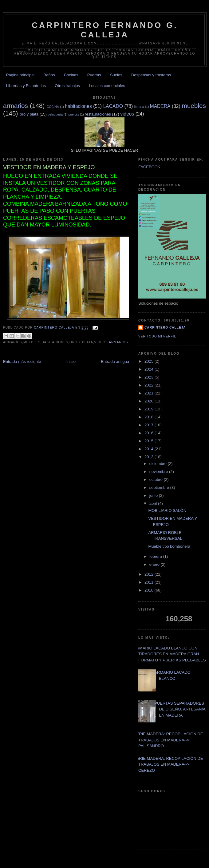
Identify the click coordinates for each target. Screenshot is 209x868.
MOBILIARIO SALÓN (167, 510)
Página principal (20, 75)
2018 (150, 417)
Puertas (94, 75)
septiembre (160, 487)
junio (154, 495)
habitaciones (78, 106)
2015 (150, 441)
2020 (150, 401)
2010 (150, 590)
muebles (194, 106)
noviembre (159, 472)
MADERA (160, 106)
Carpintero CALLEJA (165, 327)
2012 (150, 574)
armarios (16, 106)
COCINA (53, 107)
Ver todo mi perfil (157, 336)
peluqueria (55, 114)
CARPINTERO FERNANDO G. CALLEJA (105, 30)
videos (127, 114)
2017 (150, 425)
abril (154, 503)
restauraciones (98, 114)
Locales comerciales (107, 86)
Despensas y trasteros (151, 75)
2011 (150, 582)
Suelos (116, 75)
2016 (150, 433)
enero (155, 564)
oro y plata (29, 114)
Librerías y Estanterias (26, 86)
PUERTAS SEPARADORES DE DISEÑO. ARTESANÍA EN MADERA (180, 709)
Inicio (71, 362)
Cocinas (71, 75)
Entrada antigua (115, 362)
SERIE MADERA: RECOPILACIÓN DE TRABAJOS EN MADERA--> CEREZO (168, 764)
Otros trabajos (67, 86)
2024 (150, 369)
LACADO (113, 106)
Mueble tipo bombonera (169, 546)
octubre (157, 480)
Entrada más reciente (22, 362)
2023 (150, 377)
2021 (150, 393)
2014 (150, 449)
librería (139, 107)
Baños (49, 75)
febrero (156, 556)
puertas (74, 114)
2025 (150, 361)
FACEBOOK (149, 167)
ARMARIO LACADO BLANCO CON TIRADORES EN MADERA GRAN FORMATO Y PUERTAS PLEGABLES (170, 654)
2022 (150, 385)
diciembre (159, 464)
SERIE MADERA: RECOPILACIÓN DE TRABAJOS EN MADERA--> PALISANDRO (168, 740)
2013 (150, 457)
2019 (150, 409)
